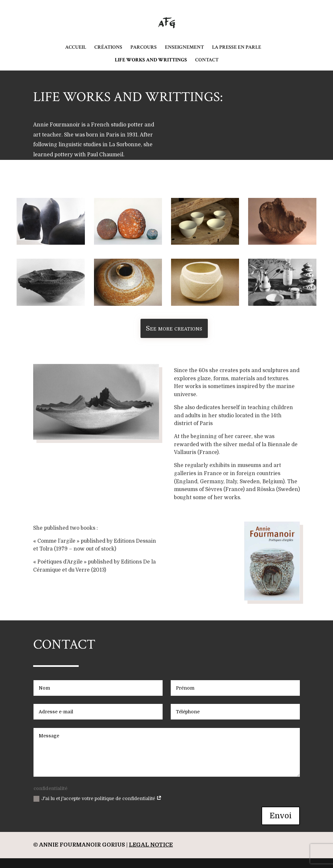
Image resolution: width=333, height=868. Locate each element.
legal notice (151, 845)
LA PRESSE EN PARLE (237, 48)
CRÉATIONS (108, 48)
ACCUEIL (76, 48)
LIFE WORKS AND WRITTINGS (151, 61)
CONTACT (207, 61)
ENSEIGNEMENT (184, 48)
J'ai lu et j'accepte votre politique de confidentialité (98, 799)
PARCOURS (144, 48)
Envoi (281, 816)
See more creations (174, 328)
